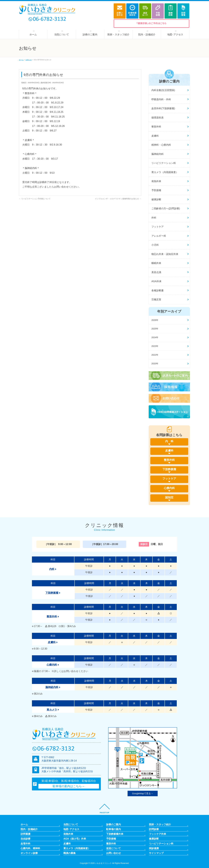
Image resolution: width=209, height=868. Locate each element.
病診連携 (154, 848)
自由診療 (26, 839)
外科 (154, 218)
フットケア (158, 227)
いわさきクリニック (103, 863)
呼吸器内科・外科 (161, 99)
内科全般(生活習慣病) (163, 90)
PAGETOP (105, 813)
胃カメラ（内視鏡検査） (165, 172)
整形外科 (156, 127)
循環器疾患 (158, 118)
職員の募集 (70, 853)
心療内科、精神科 (30, 848)
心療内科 (52, 665)
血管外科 (26, 844)
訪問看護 (26, 834)
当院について (71, 824)
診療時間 (132, 14)
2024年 (155, 337)
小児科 (155, 245)
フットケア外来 (158, 834)
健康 (170, 14)
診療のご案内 (114, 824)
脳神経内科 (158, 154)
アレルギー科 (159, 236)
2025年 (155, 329)
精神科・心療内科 (161, 145)
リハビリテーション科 (164, 163)
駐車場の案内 (114, 829)
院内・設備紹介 (29, 829)
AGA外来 (156, 281)
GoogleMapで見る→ (143, 793)
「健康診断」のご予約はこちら (151, 23)
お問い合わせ (114, 853)
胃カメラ (52, 710)
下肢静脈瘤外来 (115, 834)
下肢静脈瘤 (52, 593)
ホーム (24, 824)
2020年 (155, 364)
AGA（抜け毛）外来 (75, 839)
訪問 (183, 14)
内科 (52, 569)
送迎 (145, 14)
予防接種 (156, 190)
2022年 (155, 355)
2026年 (155, 320)
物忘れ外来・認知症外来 (165, 254)
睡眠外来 (156, 263)
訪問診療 (154, 829)
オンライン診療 (29, 853)
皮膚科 (155, 136)
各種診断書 (158, 290)
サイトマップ (156, 853)
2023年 (155, 346)
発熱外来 (156, 181)
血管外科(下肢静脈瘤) (163, 108)
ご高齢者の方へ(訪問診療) (166, 208)
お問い (120, 14)
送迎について (114, 848)
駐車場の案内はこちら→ (69, 786)
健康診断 (156, 199)
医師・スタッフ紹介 (160, 824)
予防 (158, 14)
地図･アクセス (71, 829)
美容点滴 (156, 272)
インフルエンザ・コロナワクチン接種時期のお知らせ (118, 199)
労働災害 (156, 300)
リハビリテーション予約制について (35, 199)
